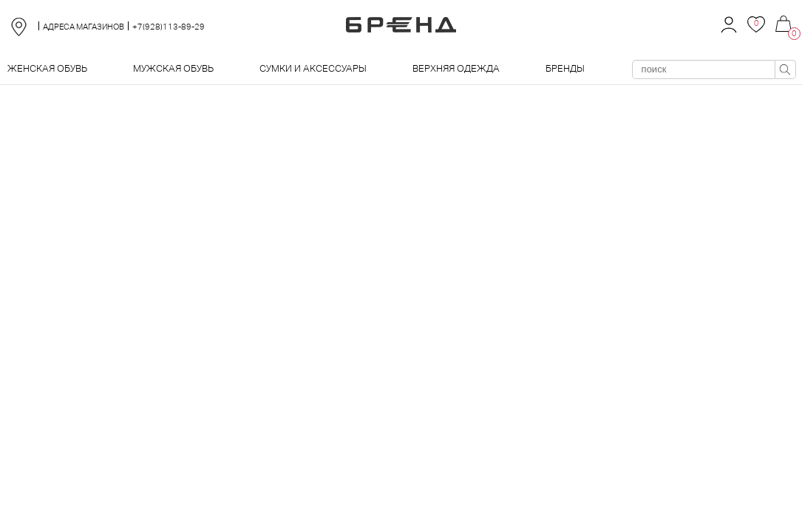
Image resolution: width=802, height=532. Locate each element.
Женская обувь (47, 68)
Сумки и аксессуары (313, 68)
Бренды (565, 68)
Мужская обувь (173, 68)
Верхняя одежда (456, 68)
